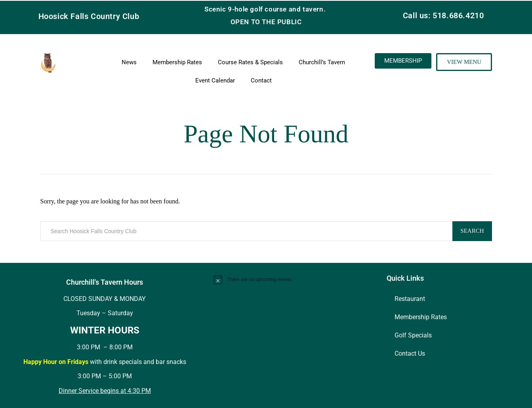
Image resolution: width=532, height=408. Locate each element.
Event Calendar (215, 80)
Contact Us (410, 353)
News (129, 62)
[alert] (295, 280)
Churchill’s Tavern (322, 62)
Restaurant (410, 299)
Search (472, 231)
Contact (261, 80)
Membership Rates (177, 62)
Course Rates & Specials (250, 62)
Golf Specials (413, 335)
